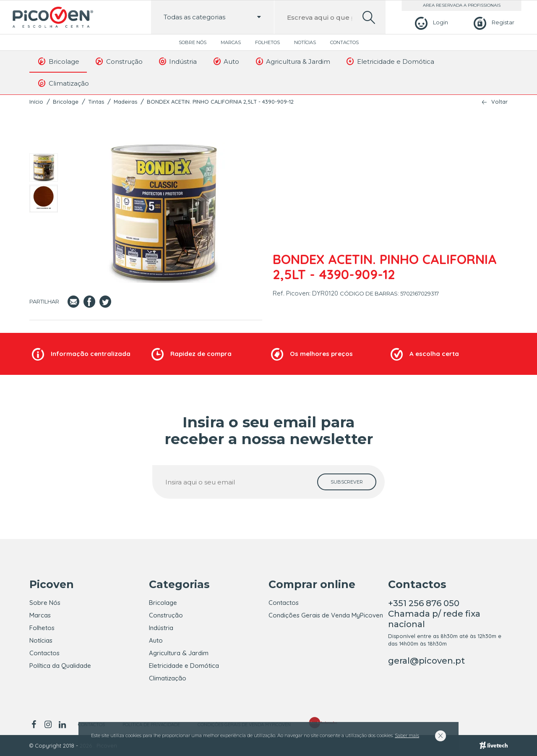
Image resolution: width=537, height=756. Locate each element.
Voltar (499, 102)
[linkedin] (62, 725)
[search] (369, 17)
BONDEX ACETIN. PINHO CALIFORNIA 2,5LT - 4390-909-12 (220, 102)
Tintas (96, 102)
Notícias (305, 42)
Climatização (63, 83)
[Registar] (493, 22)
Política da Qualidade (60, 666)
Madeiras (125, 102)
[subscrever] (347, 482)
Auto (225, 61)
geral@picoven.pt (426, 661)
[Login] (430, 22)
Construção (119, 61)
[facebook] (35, 725)
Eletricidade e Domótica (390, 61)
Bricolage (58, 61)
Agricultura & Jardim (292, 61)
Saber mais (407, 735)
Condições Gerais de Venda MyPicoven (326, 615)
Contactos (344, 42)
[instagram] (48, 725)
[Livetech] (494, 746)
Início (36, 102)
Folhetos (267, 42)
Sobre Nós (193, 42)
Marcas (231, 42)
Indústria (177, 61)
